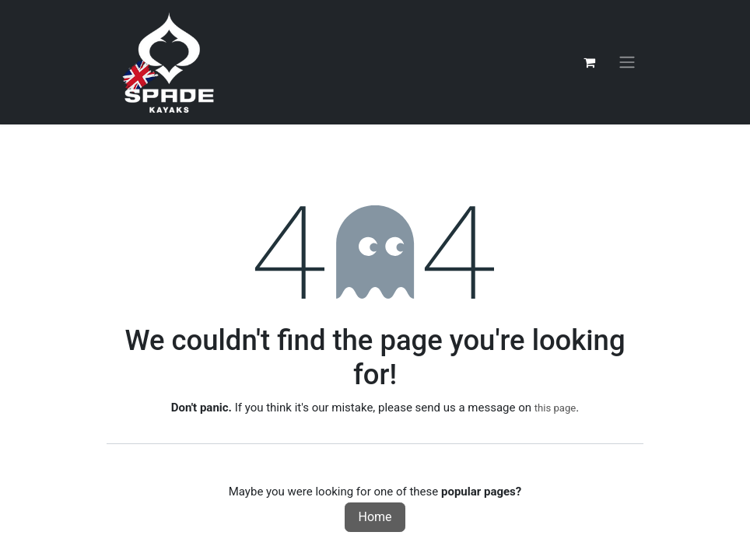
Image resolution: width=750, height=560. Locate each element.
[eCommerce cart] (589, 62)
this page (555, 408)
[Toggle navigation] (627, 63)
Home (375, 517)
